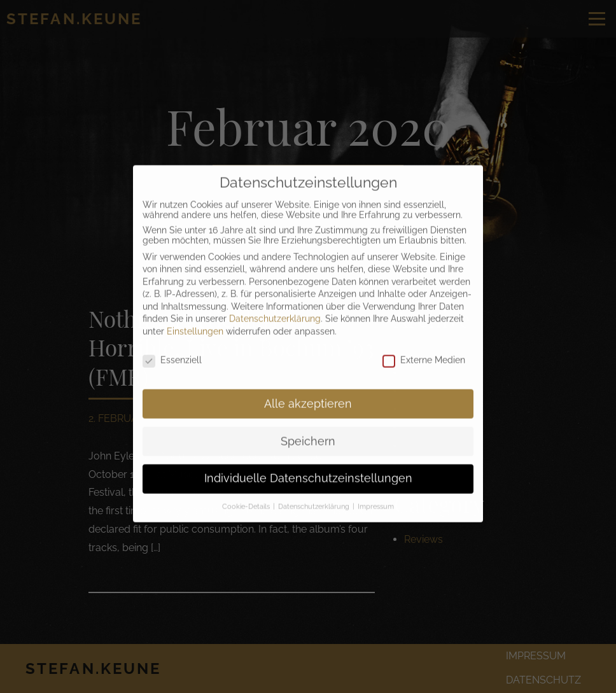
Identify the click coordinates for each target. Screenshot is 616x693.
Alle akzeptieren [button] (308, 392)
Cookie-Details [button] (247, 495)
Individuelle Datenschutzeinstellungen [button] (308, 467)
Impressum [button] (376, 495)
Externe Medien (424, 349)
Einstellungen (195, 320)
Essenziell (172, 349)
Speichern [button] (308, 430)
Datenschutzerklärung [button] (315, 495)
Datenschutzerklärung (275, 307)
